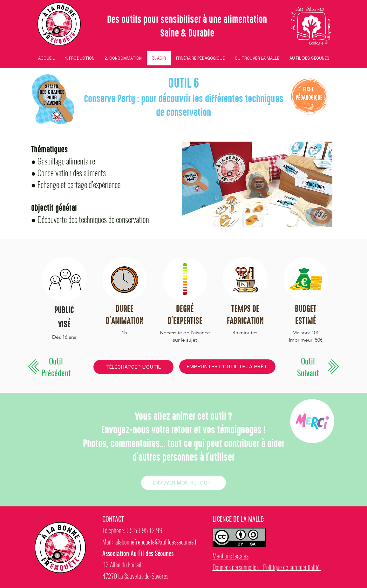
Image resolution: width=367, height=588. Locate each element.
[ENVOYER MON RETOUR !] (183, 483)
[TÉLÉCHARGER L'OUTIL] (133, 367)
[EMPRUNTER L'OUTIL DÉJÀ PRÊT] (227, 367)
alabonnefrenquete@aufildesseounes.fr (157, 542)
